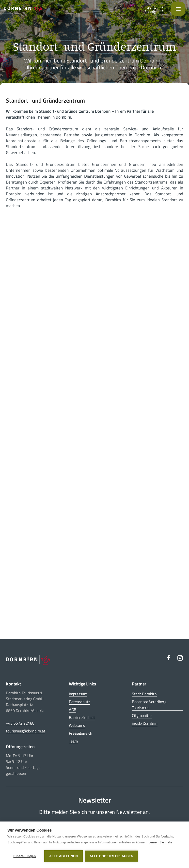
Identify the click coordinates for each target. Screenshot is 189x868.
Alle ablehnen (63, 856)
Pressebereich (81, 733)
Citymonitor (142, 715)
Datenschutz (79, 702)
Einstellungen (24, 856)
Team (73, 741)
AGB (73, 710)
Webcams (77, 725)
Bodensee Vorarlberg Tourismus (149, 705)
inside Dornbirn (145, 723)
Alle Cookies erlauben (111, 856)
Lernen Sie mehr (160, 842)
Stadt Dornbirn (144, 694)
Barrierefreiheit (82, 717)
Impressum (78, 694)
